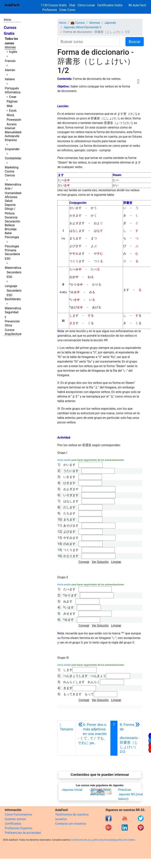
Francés (10, 61)
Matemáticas (14, 184)
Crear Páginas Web (12, 101)
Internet (10, 128)
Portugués (12, 88)
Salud (9, 201)
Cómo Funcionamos (18, 814)
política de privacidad (103, 840)
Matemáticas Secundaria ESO (14, 272)
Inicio (7, 20)
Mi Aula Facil (137, 5)
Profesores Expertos (18, 828)
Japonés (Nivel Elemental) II (82, 27)
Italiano (10, 79)
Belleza (10, 225)
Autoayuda (12, 136)
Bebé (8, 233)
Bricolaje (11, 229)
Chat (72, 5)
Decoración (12, 221)
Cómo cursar (86, 5)
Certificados (13, 824)
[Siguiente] (130, 738)
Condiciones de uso (81, 840)
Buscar (135, 42)
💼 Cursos (78, 23)
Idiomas (10, 47)
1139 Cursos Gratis (54, 5)
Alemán (10, 70)
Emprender (12, 149)
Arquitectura (13, 334)
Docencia (11, 217)
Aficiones (11, 197)
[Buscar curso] (89, 42)
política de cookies (125, 840)
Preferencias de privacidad (23, 833)
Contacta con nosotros (71, 824)
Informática (13, 92)
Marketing (12, 167)
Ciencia (10, 175)
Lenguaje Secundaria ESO (13, 291)
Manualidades (14, 132)
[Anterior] (93, 738)
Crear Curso (67, 10)
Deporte (10, 205)
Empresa (11, 140)
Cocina (9, 171)
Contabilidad (13, 158)
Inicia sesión (64, 460)
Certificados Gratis (110, 5)
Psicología (12, 237)
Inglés (13, 52)
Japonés (110, 23)
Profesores (50, 10)
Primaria (10, 250)
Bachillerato (13, 299)
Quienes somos (15, 819)
